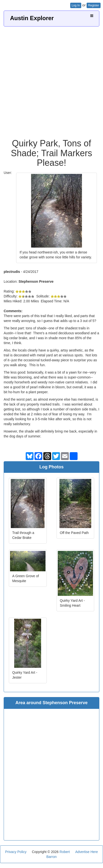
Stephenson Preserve (36, 281)
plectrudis (12, 272)
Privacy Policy (16, 852)
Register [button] (94, 5)
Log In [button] (76, 5)
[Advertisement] (51, 81)
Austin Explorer (32, 18)
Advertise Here (86, 852)
